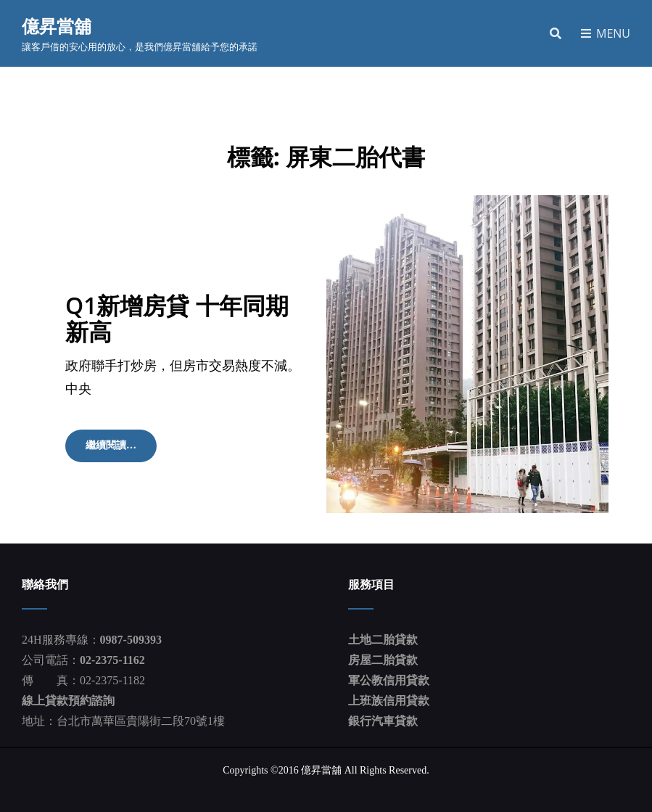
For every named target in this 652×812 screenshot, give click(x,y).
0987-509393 (131, 640)
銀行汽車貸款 (383, 721)
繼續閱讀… (117, 450)
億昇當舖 (57, 26)
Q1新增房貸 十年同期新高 (177, 318)
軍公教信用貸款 (389, 680)
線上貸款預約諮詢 (68, 701)
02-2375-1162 (112, 660)
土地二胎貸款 (383, 640)
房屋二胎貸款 (383, 660)
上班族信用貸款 (389, 701)
